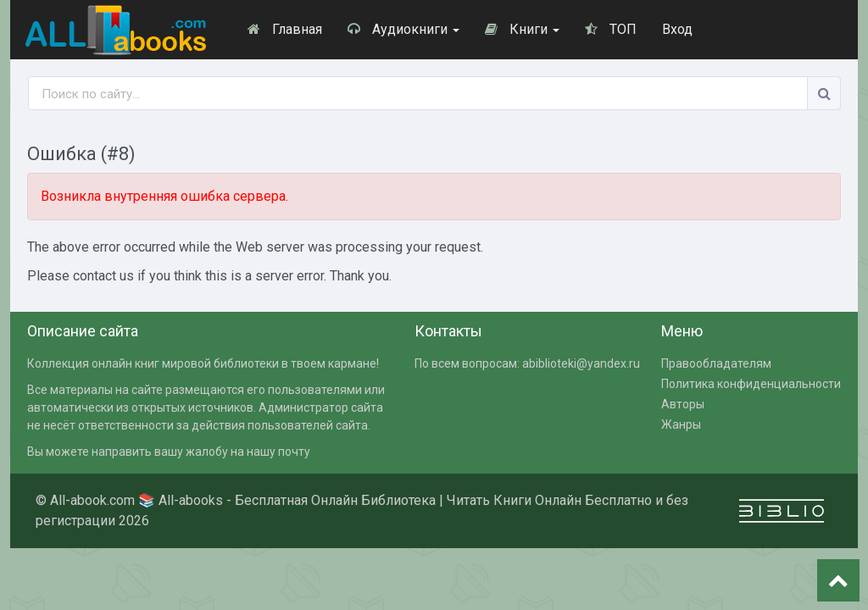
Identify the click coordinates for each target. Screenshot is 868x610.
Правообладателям (716, 363)
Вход (677, 29)
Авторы (683, 404)
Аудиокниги (403, 29)
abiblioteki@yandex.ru (581, 363)
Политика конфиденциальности (751, 384)
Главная (285, 29)
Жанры (681, 424)
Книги (522, 29)
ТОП (611, 29)
